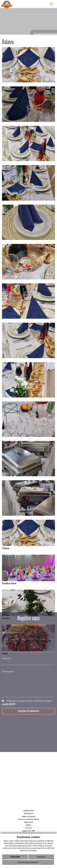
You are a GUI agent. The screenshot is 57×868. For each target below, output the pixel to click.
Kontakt (29, 828)
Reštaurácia (29, 814)
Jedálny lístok (29, 811)
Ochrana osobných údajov (29, 819)
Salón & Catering (29, 817)
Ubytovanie (29, 822)
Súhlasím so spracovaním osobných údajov (27, 661)
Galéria (29, 825)
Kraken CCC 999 (29, 831)
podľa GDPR (9, 662)
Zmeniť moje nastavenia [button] (28, 862)
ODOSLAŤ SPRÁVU (29, 669)
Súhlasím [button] (15, 857)
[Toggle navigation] (51, 4)
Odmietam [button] (41, 857)
